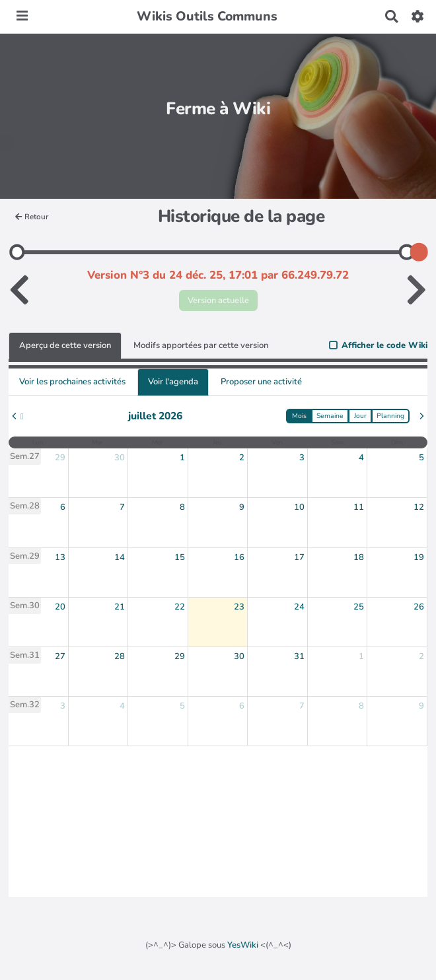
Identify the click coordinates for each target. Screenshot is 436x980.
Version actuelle (218, 300)
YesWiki (243, 945)
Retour (32, 217)
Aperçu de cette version (65, 345)
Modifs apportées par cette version (201, 345)
